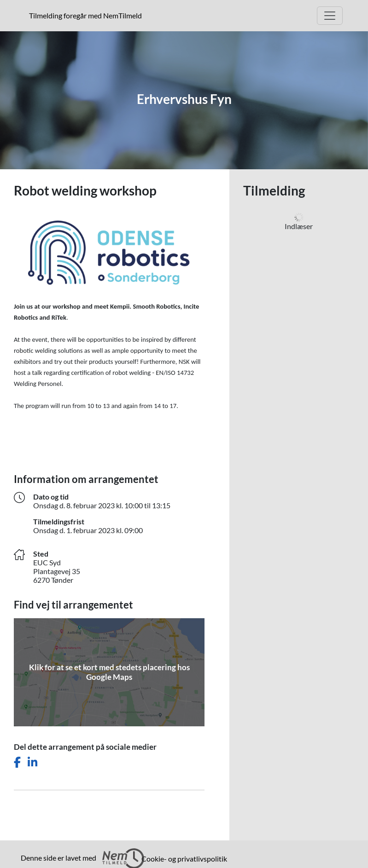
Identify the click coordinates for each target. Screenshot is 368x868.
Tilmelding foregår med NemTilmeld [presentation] (85, 15)
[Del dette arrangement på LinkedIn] (32, 762)
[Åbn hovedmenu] (330, 16)
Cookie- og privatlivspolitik (184, 859)
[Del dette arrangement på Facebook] (17, 762)
